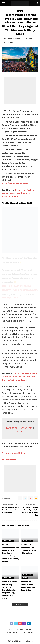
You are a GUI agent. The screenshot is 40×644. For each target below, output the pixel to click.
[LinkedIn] (29, 624)
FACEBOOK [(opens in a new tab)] (12, 428)
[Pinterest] (30, 498)
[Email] (36, 498)
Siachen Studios (9, 459)
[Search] (36, 3)
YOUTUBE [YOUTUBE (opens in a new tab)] (26, 431)
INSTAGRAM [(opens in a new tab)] (26, 428)
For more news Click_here (15, 453)
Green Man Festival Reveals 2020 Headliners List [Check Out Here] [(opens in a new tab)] (18, 193)
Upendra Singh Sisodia (12, 39)
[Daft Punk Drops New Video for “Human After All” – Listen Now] (30, 536)
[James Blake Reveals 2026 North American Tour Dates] (30, 573)
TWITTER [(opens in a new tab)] (14, 431)
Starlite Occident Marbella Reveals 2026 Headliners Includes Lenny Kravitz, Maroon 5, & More (10, 553)
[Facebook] (20, 498)
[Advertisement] (20, 91)
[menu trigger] (4, 3)
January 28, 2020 (10, 298)
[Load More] (20, 605)
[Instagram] (24, 624)
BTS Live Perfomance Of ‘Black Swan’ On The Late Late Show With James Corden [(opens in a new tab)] (19, 377)
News (20, 11)
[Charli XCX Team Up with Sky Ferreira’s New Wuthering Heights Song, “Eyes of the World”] (10, 573)
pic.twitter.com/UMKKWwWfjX (20, 290)
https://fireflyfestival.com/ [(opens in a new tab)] (15, 183)
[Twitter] (25, 498)
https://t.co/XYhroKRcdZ (16, 286)
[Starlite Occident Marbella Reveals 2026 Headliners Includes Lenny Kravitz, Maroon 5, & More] (10, 536)
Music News (8, 541)
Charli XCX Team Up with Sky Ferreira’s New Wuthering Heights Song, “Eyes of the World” (9, 590)
